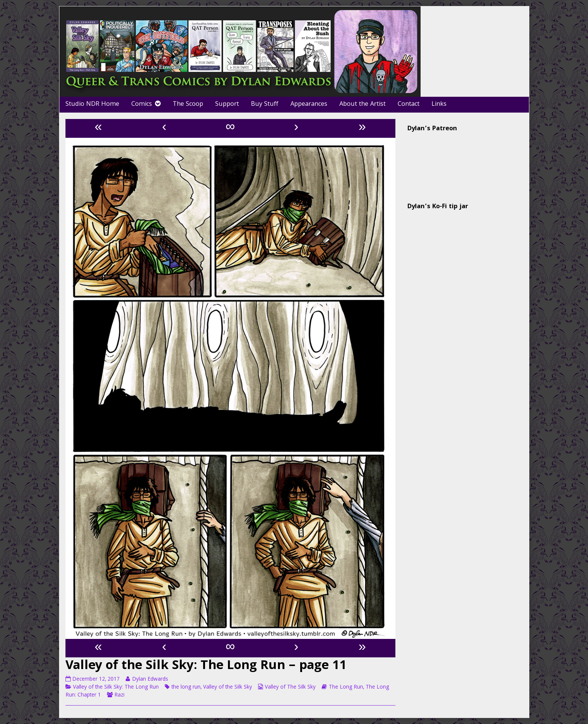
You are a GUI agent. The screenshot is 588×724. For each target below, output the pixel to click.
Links (439, 104)
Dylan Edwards (150, 680)
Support (227, 104)
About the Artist (362, 104)
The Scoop (188, 104)
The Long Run (346, 687)
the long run (186, 687)
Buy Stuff (265, 104)
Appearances (309, 104)
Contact (409, 104)
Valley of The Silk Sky (290, 687)
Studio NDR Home (92, 104)
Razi (119, 695)
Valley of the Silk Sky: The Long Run (116, 687)
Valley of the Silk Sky (228, 687)
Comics (142, 104)
